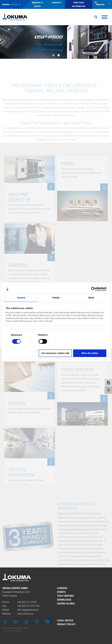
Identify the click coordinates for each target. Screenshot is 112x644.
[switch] (40, 341)
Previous (6, 40)
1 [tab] (53, 55)
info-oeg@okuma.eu (28, 610)
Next (106, 40)
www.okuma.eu (25, 614)
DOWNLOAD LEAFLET (58, 392)
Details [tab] (56, 298)
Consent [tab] (21, 298)
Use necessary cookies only (55, 353)
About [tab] (91, 298)
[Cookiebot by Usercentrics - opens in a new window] (93, 289)
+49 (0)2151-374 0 (27, 602)
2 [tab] (59, 55)
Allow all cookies (90, 353)
